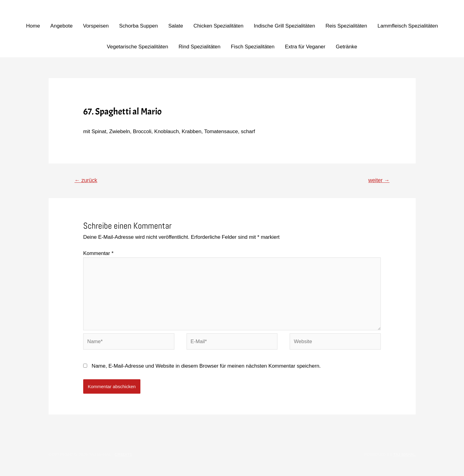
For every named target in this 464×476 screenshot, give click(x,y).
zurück (86, 180)
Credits (124, 457)
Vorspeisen (96, 26)
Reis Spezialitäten (346, 26)
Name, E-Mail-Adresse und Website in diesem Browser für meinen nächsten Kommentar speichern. (206, 369)
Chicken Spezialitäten (218, 26)
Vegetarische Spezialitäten (137, 47)
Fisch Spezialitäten (253, 47)
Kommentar (98, 254)
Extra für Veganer (305, 47)
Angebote (62, 26)
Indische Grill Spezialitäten (284, 26)
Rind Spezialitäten (200, 47)
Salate (176, 26)
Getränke (347, 47)
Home (33, 26)
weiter (378, 180)
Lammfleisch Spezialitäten (408, 26)
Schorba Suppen (139, 26)
